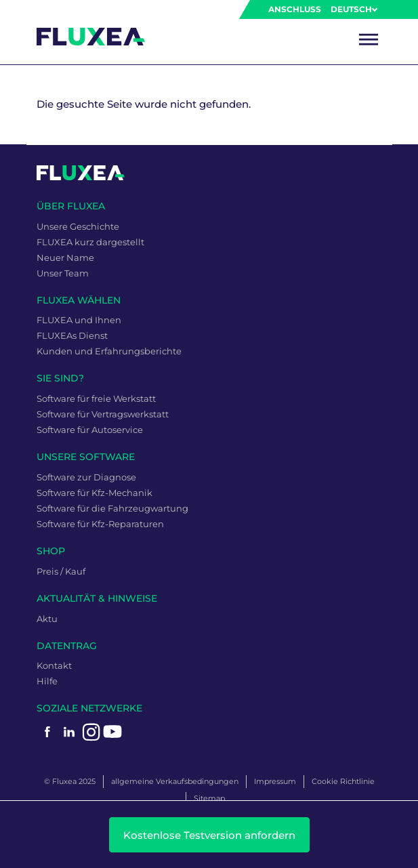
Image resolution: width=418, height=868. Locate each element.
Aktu (47, 619)
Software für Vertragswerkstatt (103, 414)
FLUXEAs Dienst (72, 335)
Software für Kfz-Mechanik (95, 493)
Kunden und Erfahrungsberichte (109, 351)
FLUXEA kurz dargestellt (90, 242)
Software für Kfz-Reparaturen (100, 524)
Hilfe (47, 681)
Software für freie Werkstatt (96, 398)
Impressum (275, 781)
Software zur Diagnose (86, 477)
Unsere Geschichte (78, 226)
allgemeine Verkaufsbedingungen (175, 781)
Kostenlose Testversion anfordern (209, 835)
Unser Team (63, 273)
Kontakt (54, 665)
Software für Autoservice (90, 430)
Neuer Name (65, 257)
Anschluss (295, 9)
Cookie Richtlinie (343, 781)
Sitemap (209, 798)
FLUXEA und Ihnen (79, 320)
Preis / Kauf (61, 571)
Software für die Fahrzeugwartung (112, 508)
